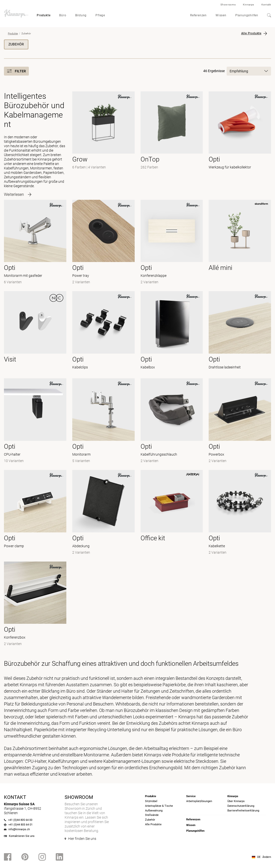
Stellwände (152, 815)
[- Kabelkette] (240, 513)
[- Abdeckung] (103, 513)
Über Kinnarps (236, 801)
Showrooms (228, 5)
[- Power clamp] (35, 513)
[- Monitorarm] (103, 421)
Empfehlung (249, 71)
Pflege (100, 15)
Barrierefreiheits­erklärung (243, 811)
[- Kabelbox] (172, 332)
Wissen (221, 15)
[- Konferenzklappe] (172, 243)
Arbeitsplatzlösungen (199, 801)
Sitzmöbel (151, 801)
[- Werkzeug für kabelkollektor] (240, 143)
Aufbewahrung (154, 811)
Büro (63, 15)
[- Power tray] (103, 243)
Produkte (44, 15)
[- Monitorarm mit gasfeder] (35, 243)
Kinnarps (248, 5)
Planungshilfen (247, 15)
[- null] (240, 243)
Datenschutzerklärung (241, 806)
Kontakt (266, 5)
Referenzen (198, 15)
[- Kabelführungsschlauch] (172, 421)
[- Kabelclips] (103, 332)
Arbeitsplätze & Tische (159, 806)
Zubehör (16, 44)
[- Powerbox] (240, 421)
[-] (103, 143)
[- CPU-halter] (35, 421)
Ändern (267, 857)
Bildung (81, 15)
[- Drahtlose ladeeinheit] (240, 332)
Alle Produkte (251, 33)
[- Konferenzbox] (35, 604)
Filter (16, 71)
